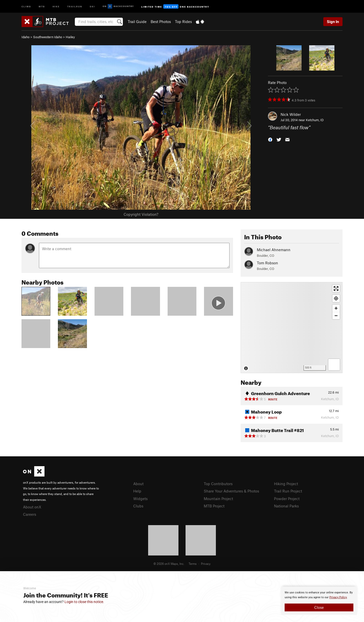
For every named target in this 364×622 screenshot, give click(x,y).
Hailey (70, 37)
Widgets (140, 499)
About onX (32, 507)
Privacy (206, 564)
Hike (56, 6)
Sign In (333, 22)
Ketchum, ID (315, 120)
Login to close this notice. (84, 602)
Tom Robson (267, 263)
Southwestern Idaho (48, 37)
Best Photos (161, 22)
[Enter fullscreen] (336, 288)
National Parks (286, 506)
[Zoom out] (336, 316)
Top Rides (183, 22)
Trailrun (75, 6)
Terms (193, 564)
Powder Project (287, 499)
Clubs (138, 506)
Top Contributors (218, 484)
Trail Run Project (288, 491)
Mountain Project (218, 499)
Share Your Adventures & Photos (231, 491)
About (138, 484)
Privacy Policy (338, 597)
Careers (30, 514)
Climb (26, 6)
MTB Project (214, 506)
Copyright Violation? (141, 214)
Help (137, 491)
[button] (270, 139)
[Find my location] (336, 298)
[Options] (334, 365)
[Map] (292, 328)
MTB (42, 6)
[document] (319, 601)
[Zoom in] (336, 308)
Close (319, 607)
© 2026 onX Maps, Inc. (169, 564)
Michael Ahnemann (274, 250)
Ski (92, 6)
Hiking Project (286, 484)
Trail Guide (137, 22)
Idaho (26, 37)
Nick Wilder (291, 114)
